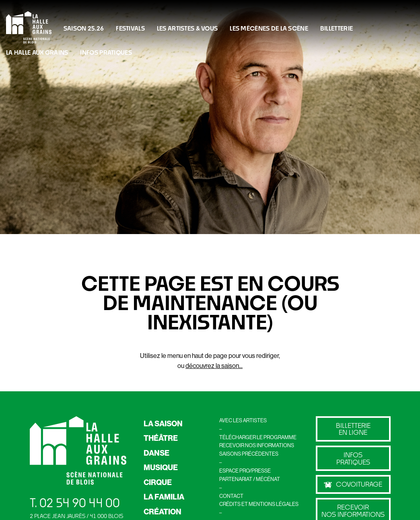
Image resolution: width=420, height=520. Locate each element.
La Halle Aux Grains (37, 52)
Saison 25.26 (84, 28)
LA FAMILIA (164, 497)
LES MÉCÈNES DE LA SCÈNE (269, 28)
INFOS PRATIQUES (106, 52)
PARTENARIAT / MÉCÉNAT (250, 479)
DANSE (156, 453)
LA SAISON (163, 423)
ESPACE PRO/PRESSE (245, 471)
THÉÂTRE (161, 438)
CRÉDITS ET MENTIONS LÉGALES (259, 504)
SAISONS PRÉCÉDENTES (249, 454)
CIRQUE (158, 482)
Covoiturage (353, 484)
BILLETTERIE (337, 28)
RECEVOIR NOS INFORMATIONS (257, 445)
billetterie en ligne (353, 429)
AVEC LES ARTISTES (243, 420)
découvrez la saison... (214, 366)
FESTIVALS (130, 28)
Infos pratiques (353, 458)
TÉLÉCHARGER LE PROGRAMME (258, 437)
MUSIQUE (161, 467)
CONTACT (231, 496)
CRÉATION (163, 512)
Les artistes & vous (187, 28)
